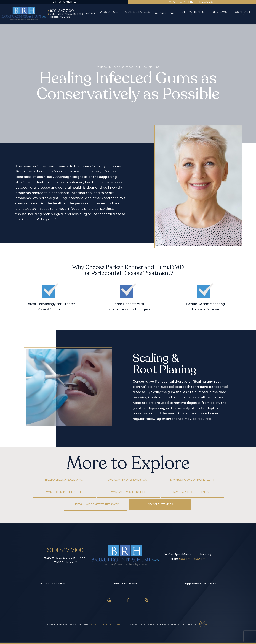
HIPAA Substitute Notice (139, 624)
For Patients (192, 13)
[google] (109, 600)
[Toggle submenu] (109, 15)
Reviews (219, 13)
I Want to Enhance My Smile (64, 492)
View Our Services (160, 504)
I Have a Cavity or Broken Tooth (128, 480)
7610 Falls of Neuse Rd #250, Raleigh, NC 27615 (65, 560)
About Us (109, 13)
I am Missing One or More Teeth (192, 480)
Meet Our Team (125, 583)
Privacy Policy (113, 624)
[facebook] (128, 600)
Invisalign (165, 14)
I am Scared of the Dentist (192, 492)
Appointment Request (192, 2)
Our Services (138, 13)
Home (91, 14)
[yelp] (147, 600)
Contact (243, 13)
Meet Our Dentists (53, 583)
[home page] (24, 14)
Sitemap (96, 624)
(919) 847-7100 (61, 11)
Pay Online (64, 2)
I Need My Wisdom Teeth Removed (96, 504)
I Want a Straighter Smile (128, 492)
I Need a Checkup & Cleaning (64, 480)
